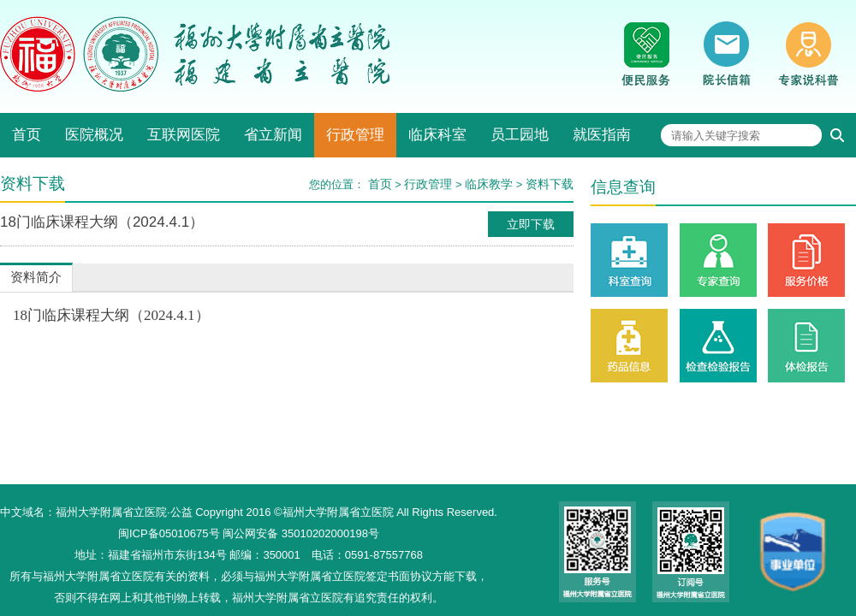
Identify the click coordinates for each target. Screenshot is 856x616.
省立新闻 (273, 135)
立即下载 (531, 224)
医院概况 (94, 135)
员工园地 (520, 135)
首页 (27, 135)
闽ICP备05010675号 (169, 533)
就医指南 (602, 135)
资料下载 (550, 184)
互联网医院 (184, 135)
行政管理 (355, 135)
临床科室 (437, 135)
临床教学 (489, 184)
